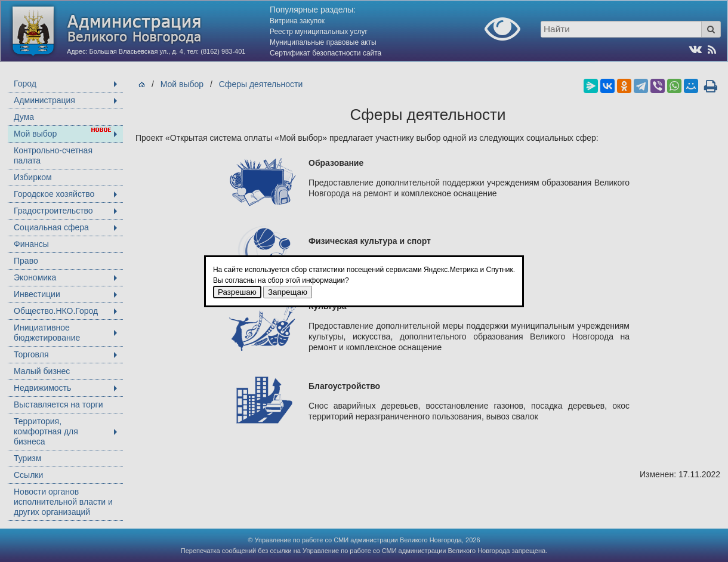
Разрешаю (237, 292)
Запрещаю (288, 292)
